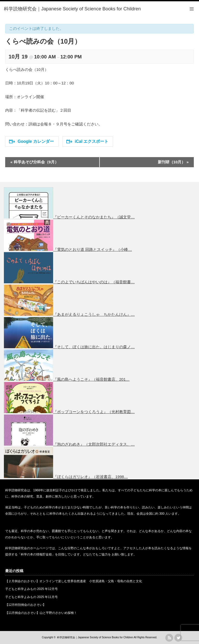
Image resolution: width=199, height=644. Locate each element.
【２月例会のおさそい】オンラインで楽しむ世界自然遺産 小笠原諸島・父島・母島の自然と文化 (74, 581)
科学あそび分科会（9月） (34, 162)
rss (169, 638)
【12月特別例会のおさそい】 (26, 605)
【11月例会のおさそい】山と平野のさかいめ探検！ (41, 613)
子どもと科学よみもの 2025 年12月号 (31, 589)
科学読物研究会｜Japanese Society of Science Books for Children (95, 637)
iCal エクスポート (87, 141)
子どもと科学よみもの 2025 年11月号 (31, 597)
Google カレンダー (31, 141)
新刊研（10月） (173, 162)
